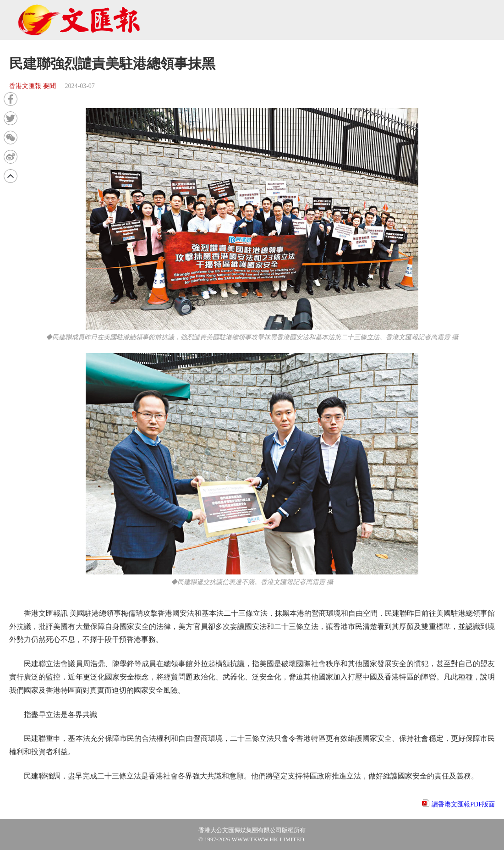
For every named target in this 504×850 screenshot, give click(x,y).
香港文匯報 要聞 (33, 86)
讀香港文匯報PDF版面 (463, 804)
